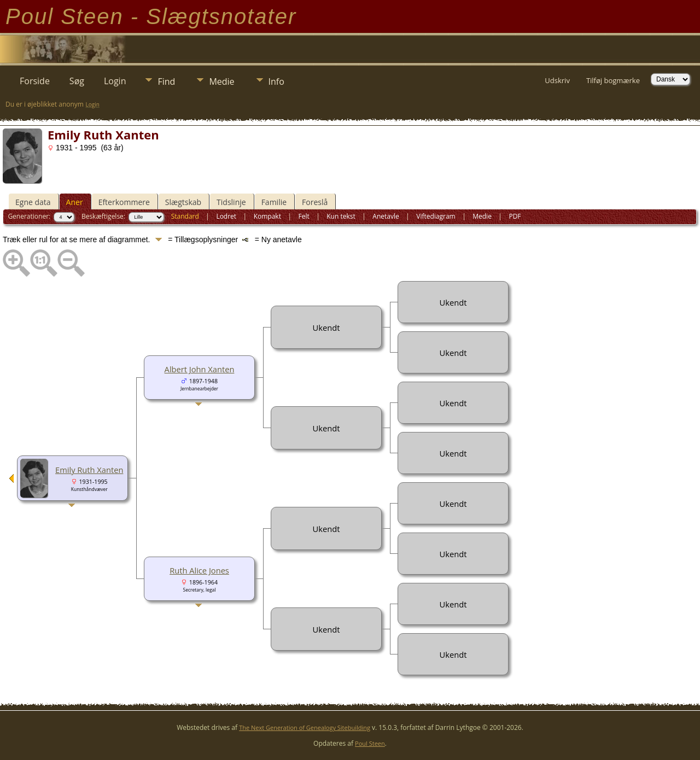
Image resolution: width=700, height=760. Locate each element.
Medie (221, 81)
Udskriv (557, 80)
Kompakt (267, 216)
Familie (274, 202)
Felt (304, 216)
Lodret (226, 216)
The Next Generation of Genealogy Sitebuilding (305, 727)
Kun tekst (341, 216)
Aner (75, 202)
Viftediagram (436, 216)
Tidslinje (231, 202)
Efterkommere (124, 202)
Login (115, 81)
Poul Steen (370, 743)
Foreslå (315, 202)
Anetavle (386, 216)
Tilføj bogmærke (613, 80)
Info (276, 81)
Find (166, 81)
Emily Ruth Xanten (89, 470)
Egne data (33, 202)
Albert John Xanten (200, 369)
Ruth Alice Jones (199, 570)
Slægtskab (183, 202)
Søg (77, 81)
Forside (35, 81)
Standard (185, 216)
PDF (515, 216)
